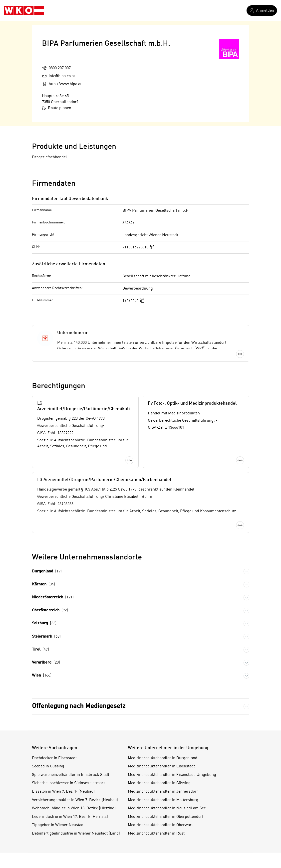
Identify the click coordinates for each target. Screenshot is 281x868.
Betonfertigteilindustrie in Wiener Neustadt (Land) (76, 834)
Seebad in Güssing (48, 766)
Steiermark (46, 637)
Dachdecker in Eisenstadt (54, 758)
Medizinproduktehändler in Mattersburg (163, 800)
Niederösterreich (53, 598)
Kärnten (43, 585)
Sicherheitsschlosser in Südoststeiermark (69, 783)
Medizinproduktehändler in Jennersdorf (163, 792)
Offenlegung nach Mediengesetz (79, 706)
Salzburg (44, 623)
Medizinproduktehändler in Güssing (159, 783)
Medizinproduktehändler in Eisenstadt (161, 766)
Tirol (40, 650)
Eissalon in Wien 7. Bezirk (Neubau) (63, 792)
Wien (42, 676)
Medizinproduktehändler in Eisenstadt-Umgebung (172, 775)
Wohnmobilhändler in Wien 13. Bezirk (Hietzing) (74, 808)
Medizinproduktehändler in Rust (156, 834)
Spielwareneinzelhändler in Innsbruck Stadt (71, 775)
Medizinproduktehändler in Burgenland (163, 758)
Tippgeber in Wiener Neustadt (58, 825)
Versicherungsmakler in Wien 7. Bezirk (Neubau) (75, 800)
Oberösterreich (50, 610)
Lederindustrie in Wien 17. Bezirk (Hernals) (70, 817)
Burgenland (47, 572)
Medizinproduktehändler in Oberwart (160, 825)
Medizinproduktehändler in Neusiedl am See (167, 808)
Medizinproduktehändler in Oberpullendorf (166, 817)
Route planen (57, 108)
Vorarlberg (46, 663)
